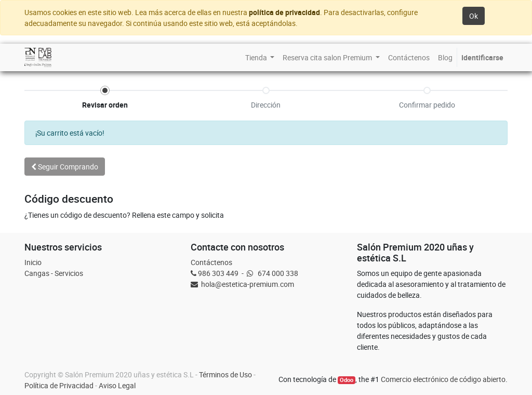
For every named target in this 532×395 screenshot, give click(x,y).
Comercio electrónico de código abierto (443, 379)
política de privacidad (284, 12)
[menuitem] (260, 57)
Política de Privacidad (59, 385)
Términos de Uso (225, 374)
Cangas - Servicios (54, 273)
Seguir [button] (65, 167)
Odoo (347, 380)
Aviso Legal (117, 385)
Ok (474, 16)
